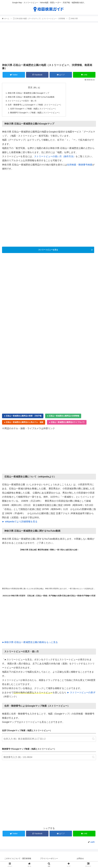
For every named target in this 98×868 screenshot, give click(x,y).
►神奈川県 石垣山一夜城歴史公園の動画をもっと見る (30, 643)
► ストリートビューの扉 (81, 694)
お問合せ (80, 860)
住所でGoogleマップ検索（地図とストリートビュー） (35, 110)
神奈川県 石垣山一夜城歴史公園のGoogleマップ (30, 93)
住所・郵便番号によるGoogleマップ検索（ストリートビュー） (37, 106)
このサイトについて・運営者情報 (18, 860)
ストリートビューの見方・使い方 (23, 101)
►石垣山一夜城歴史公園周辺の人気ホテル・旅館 (24, 424)
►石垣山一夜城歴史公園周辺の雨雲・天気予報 (23, 417)
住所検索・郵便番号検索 (80, 166)
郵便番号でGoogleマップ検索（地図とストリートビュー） (37, 114)
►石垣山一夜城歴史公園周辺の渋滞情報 (63, 417)
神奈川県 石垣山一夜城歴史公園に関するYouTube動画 (33, 97)
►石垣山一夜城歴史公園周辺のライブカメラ (67, 424)
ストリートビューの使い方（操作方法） (55, 158)
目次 (32, 87)
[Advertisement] (49, 43)
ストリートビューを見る (48, 251)
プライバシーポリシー (49, 860)
